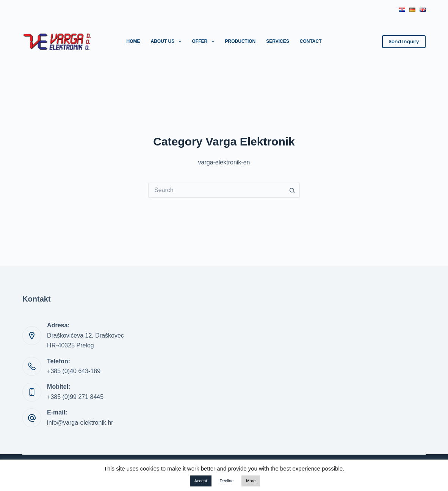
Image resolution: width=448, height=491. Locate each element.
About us (167, 42)
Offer (205, 42)
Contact (311, 41)
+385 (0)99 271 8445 (75, 397)
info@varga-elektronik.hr (80, 423)
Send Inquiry (404, 41)
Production (240, 41)
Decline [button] (226, 481)
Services (277, 41)
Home (133, 41)
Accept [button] (201, 481)
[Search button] (292, 190)
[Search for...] (216, 190)
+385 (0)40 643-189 (74, 371)
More (251, 481)
